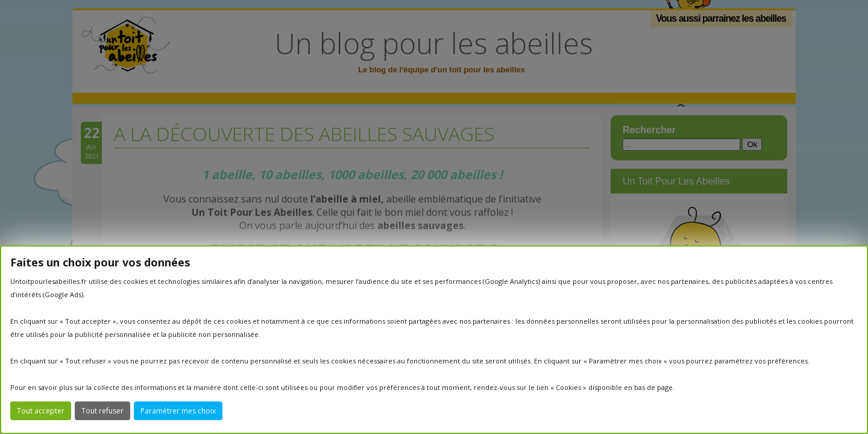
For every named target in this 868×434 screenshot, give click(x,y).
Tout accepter (41, 411)
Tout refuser (102, 411)
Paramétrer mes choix (178, 411)
